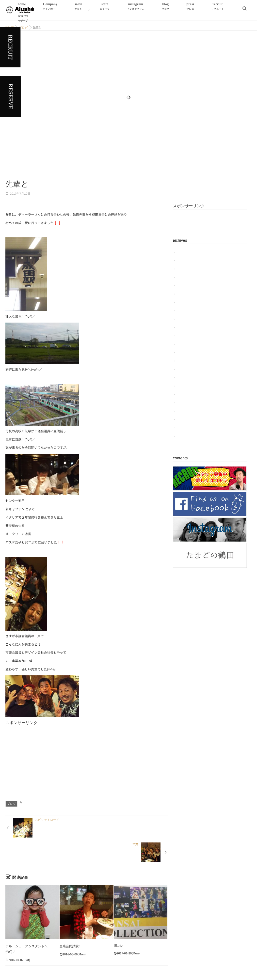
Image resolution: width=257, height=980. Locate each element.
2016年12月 (186, 378)
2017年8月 (185, 311)
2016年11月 (186, 386)
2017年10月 (186, 294)
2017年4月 (185, 344)
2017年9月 (185, 303)
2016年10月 (186, 395)
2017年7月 (185, 319)
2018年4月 (185, 261)
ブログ (11, 804)
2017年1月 (185, 369)
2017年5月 (185, 336)
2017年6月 (185, 328)
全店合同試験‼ (70, 921)
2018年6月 (185, 252)
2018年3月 (185, 269)
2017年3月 (185, 353)
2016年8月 (185, 411)
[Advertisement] (122, 761)
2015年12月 (186, 436)
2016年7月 (185, 420)
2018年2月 (185, 277)
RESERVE (10, 97)
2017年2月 (185, 361)
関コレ (119, 921)
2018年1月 (185, 286)
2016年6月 (185, 428)
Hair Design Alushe (120, 967)
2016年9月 (185, 403)
